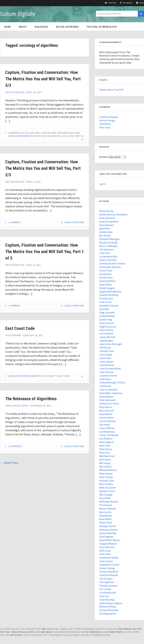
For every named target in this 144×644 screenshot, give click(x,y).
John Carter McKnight (111, 344)
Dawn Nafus (106, 285)
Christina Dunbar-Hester (112, 264)
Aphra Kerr (105, 228)
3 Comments (15, 446)
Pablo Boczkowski (109, 502)
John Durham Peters (110, 369)
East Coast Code (20, 328)
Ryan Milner (105, 519)
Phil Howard (106, 505)
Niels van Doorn (107, 488)
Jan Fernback (106, 334)
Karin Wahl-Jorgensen (111, 393)
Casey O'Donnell (108, 260)
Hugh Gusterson (108, 327)
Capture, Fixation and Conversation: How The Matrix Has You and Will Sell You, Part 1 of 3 (45, 252)
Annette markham (109, 222)
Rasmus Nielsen (108, 509)
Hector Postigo (15, 92)
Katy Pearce (106, 407)
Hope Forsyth (106, 323)
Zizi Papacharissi (108, 614)
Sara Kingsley (106, 537)
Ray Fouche (105, 512)
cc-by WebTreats (113, 632)
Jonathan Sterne (108, 376)
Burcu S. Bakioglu (109, 246)
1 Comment (14, 222)
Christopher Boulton (110, 267)
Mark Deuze (106, 449)
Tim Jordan (105, 589)
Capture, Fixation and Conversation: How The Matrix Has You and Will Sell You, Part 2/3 (43, 168)
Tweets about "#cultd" (112, 90)
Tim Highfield (106, 582)
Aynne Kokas (106, 232)
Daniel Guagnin (107, 288)
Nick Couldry (106, 484)
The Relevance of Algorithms (31, 399)
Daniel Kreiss (106, 277)
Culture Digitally (18, 14)
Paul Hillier (105, 498)
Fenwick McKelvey (109, 295)
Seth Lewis (105, 551)
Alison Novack (107, 225)
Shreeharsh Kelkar (109, 558)
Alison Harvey (106, 211)
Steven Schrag (107, 568)
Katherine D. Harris (109, 404)
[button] (141, 14)
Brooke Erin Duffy (108, 243)
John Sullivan (106, 372)
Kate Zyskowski (107, 400)
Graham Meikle (107, 316)
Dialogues (41, 27)
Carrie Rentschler (108, 257)
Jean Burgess (106, 341)
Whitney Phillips (108, 607)
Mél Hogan (105, 463)
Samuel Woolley (108, 533)
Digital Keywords (67, 27)
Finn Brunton (106, 299)
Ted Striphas (13, 335)
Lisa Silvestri (106, 439)
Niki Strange (106, 495)
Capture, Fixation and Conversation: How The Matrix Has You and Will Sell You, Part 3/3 (43, 79)
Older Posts (9, 463)
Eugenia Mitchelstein (110, 292)
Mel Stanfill (105, 467)
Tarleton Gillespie (17, 406)
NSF (44, 629)
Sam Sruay (47, 632)
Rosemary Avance (108, 530)
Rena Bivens (106, 516)
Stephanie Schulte (109, 565)
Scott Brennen (107, 547)
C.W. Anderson (106, 250)
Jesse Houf (105, 358)
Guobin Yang (106, 320)
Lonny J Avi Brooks (109, 435)
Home (8, 27)
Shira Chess (105, 554)
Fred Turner (106, 302)
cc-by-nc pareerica (90, 632)
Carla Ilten (105, 253)
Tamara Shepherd (109, 572)
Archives (104, 157)
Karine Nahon (106, 397)
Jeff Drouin (105, 348)
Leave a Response (18, 136)
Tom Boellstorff (107, 593)
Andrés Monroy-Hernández (113, 215)
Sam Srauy (105, 127)
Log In (102, 184)
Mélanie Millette (108, 470)
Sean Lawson (106, 561)
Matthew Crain (107, 456)
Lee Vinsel (105, 425)
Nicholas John (107, 481)
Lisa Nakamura (107, 432)
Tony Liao (104, 596)
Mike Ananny (106, 474)
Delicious (16, 635)
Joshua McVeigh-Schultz (112, 383)
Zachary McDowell (109, 610)
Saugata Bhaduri (108, 544)
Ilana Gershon (106, 330)
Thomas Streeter (108, 586)
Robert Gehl (106, 523)
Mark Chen (105, 446)
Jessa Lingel (106, 355)
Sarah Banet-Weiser (110, 540)
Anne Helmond (107, 218)
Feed (140, 3)
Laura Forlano (106, 418)
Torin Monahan (107, 600)
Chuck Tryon (106, 271)
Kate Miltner (106, 414)
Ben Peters (105, 236)
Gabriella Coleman (109, 306)
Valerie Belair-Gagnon (111, 603)
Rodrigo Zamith (107, 526)
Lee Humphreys (108, 421)
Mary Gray (104, 453)
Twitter (111, 3)
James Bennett (107, 337)
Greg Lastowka (107, 313)
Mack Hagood (106, 442)
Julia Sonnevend (108, 390)
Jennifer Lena (106, 351)
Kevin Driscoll (106, 411)
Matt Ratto (105, 460)
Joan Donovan (107, 365)
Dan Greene (105, 274)
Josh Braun (105, 124)
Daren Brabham (107, 281)
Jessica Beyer (106, 362)
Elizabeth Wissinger (110, 239)
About (23, 27)
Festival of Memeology (102, 27)
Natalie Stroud (107, 491)
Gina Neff (104, 309)
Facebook (126, 3)
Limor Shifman (107, 428)
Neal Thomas (106, 477)
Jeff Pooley (105, 386)
